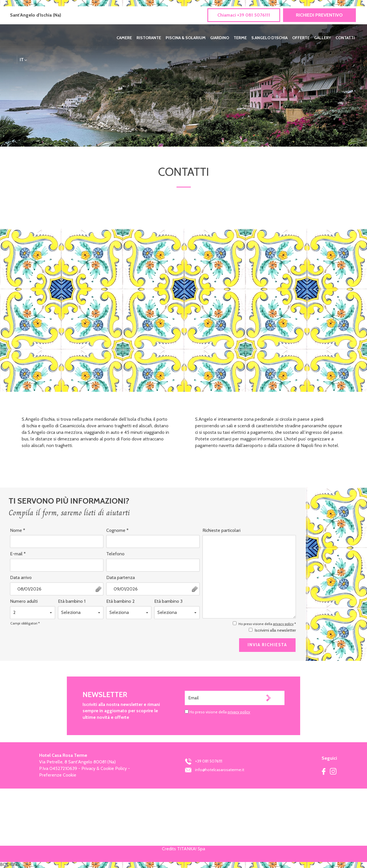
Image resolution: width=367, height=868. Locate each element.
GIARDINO (220, 38)
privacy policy (283, 624)
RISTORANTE (149, 38)
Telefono (115, 554)
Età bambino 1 (72, 601)
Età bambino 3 (168, 601)
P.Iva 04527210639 (58, 768)
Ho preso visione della (220, 712)
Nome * (18, 530)
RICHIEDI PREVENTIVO (319, 15)
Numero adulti (24, 601)
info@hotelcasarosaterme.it (215, 770)
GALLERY (323, 38)
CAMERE (124, 38)
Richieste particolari (221, 530)
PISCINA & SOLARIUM (186, 38)
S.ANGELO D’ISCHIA (269, 38)
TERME (240, 38)
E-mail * (18, 554)
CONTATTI (345, 38)
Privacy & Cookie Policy (104, 768)
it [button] (23, 61)
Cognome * (117, 530)
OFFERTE (301, 38)
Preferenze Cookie (58, 775)
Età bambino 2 (121, 601)
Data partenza (121, 577)
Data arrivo (21, 577)
